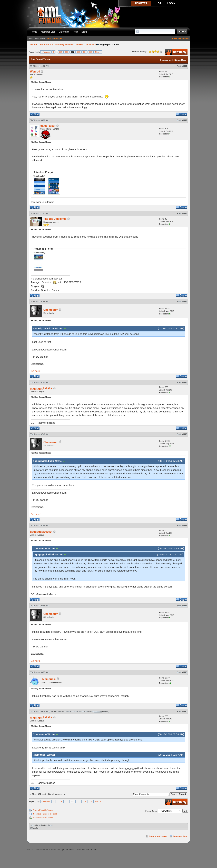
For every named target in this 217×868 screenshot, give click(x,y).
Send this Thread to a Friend (45, 814)
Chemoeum (51, 310)
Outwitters (90, 44)
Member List (48, 32)
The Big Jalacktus (55, 219)
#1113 (184, 213)
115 (91, 52)
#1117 (184, 526)
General (79, 44)
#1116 (184, 434)
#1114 (184, 302)
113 (79, 52)
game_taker (48, 126)
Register (58, 38)
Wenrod (35, 72)
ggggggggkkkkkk (41, 388)
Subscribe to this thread (43, 818)
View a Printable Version (43, 810)
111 (67, 52)
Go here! (36, 371)
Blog (84, 32)
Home (34, 32)
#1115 (184, 382)
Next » (98, 52)
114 (85, 52)
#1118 (184, 606)
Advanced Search (180, 38)
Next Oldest (39, 794)
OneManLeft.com (89, 850)
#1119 (184, 672)
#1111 (184, 66)
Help (75, 32)
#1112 (184, 120)
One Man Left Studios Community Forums (51, 44)
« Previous (46, 52)
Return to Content (158, 836)
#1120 (184, 711)
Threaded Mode (167, 60)
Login (49, 38)
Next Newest (56, 794)
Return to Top (180, 836)
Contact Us (69, 850)
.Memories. (49, 679)
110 (61, 52)
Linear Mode (181, 60)
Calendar (64, 32)
